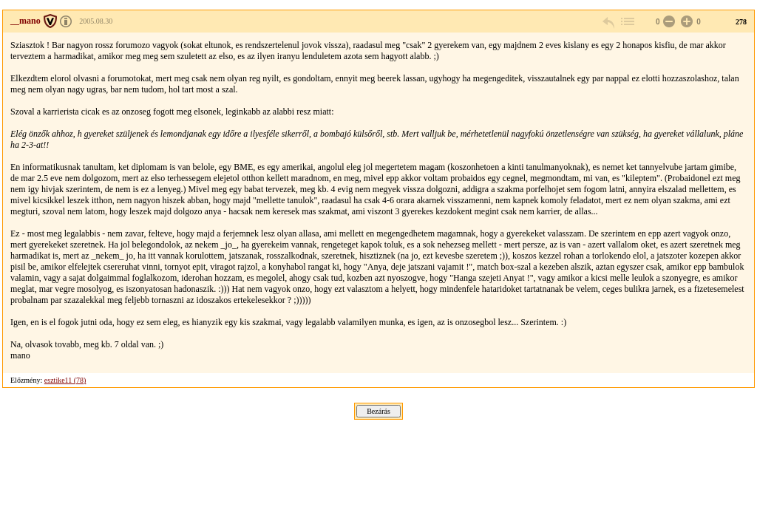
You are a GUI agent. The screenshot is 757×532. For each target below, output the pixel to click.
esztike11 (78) (65, 380)
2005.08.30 (96, 21)
